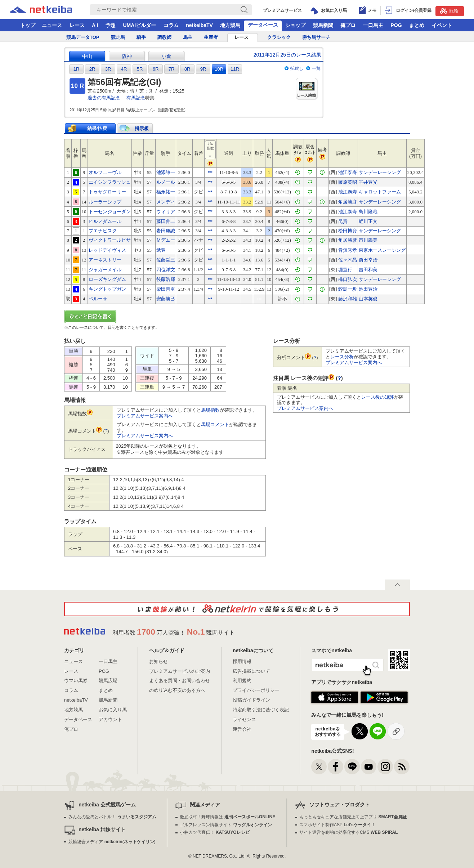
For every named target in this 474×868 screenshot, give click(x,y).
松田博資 (348, 231)
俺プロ (348, 25)
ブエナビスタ (103, 231)
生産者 (211, 37)
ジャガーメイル (105, 270)
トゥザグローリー (107, 192)
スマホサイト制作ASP (337, 825)
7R (172, 69)
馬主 (188, 37)
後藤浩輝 (166, 279)
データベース (263, 25)
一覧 (316, 68)
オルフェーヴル (105, 172)
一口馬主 (373, 25)
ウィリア (166, 212)
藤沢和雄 (348, 299)
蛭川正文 (368, 221)
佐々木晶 (348, 260)
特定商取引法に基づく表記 (261, 710)
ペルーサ (98, 299)
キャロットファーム (380, 192)
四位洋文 (166, 270)
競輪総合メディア (112, 842)
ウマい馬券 (76, 681)
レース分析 (342, 357)
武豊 (161, 250)
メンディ (166, 202)
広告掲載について (251, 671)
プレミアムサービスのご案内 (180, 671)
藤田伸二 (166, 221)
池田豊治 (368, 289)
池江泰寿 (348, 172)
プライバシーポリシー (256, 690)
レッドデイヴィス (107, 250)
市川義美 (368, 240)
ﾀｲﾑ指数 (211, 150)
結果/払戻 (97, 128)
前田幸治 (368, 260)
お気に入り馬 (113, 710)
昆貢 (343, 221)
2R (92, 69)
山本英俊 (368, 299)
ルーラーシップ (105, 202)
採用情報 (242, 661)
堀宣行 (345, 270)
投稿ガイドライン (251, 700)
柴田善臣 (166, 289)
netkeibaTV (199, 25)
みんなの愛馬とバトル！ (112, 817)
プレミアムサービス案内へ (145, 416)
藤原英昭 (348, 182)
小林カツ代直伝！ (214, 832)
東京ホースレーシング (382, 250)
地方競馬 (230, 25)
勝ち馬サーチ (316, 37)
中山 (87, 56)
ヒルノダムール (105, 221)
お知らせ (158, 661)
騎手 (141, 37)
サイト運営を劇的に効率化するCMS (348, 832)
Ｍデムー (166, 240)
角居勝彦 (348, 202)
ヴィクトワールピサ (110, 240)
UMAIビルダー (139, 25)
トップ (28, 25)
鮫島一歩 (348, 289)
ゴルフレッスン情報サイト (226, 825)
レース (77, 25)
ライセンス (244, 719)
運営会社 (242, 729)
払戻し (297, 68)
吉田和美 (368, 270)
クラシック (279, 37)
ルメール (166, 182)
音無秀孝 (348, 250)
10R (219, 69)
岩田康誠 (166, 231)
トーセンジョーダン (110, 212)
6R (156, 69)
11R (235, 69)
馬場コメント (215, 424)
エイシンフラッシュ (110, 182)
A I (95, 25)
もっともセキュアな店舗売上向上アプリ (353, 817)
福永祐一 (166, 192)
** (210, 172)
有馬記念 (136, 98)
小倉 (166, 56)
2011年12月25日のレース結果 (287, 55)
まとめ (417, 25)
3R (108, 69)
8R (187, 69)
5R (140, 69)
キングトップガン (107, 289)
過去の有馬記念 (104, 98)
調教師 (164, 37)
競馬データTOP (83, 37)
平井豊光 (368, 182)
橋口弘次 (348, 279)
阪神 (127, 56)
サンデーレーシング (380, 172)
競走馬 (118, 37)
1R (77, 69)
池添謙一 (166, 172)
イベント (442, 25)
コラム (171, 25)
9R (203, 69)
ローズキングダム (107, 279)
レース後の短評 (378, 397)
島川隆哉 (368, 212)
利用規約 (242, 681)
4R (124, 69)
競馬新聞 (323, 25)
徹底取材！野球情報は (227, 817)
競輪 (449, 11)
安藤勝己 (166, 299)
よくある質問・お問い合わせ (180, 681)
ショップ (295, 25)
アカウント (110, 719)
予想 (111, 25)
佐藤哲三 (166, 260)
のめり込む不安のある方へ (177, 690)
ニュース (52, 25)
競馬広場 (108, 681)
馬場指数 (210, 410)
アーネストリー (105, 260)
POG (396, 25)
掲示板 (142, 128)
